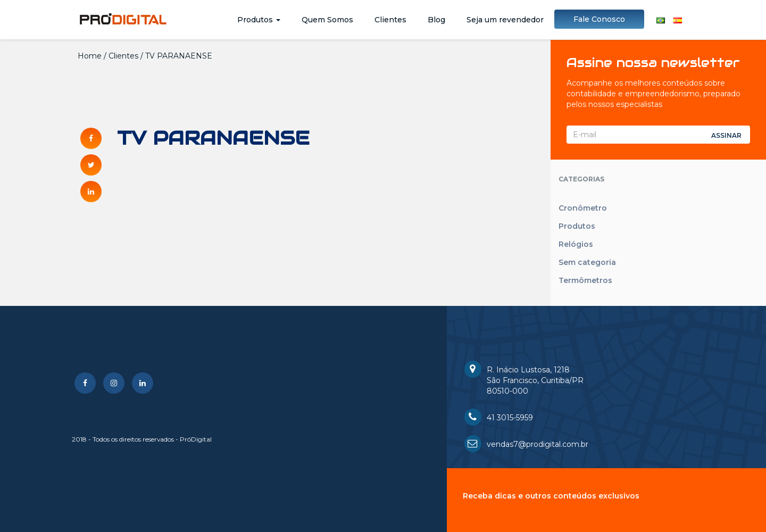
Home (90, 56)
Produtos (259, 20)
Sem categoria (587, 262)
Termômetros (585, 280)
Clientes (390, 20)
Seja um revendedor (505, 20)
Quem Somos (327, 20)
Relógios (576, 244)
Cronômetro (583, 208)
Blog (436, 20)
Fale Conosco (599, 19)
